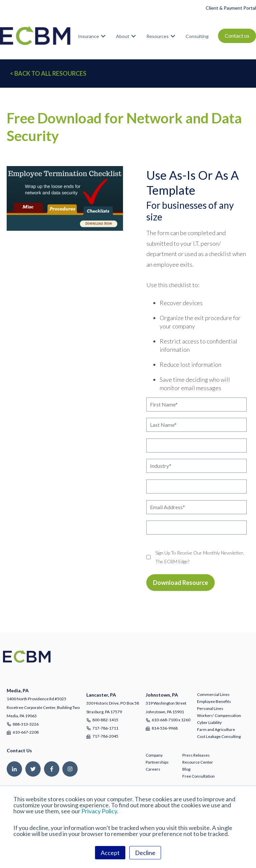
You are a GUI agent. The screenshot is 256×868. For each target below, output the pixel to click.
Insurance (88, 36)
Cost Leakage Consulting (219, 736)
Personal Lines (210, 708)
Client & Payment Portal (231, 8)
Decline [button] (145, 853)
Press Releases (196, 755)
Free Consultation (198, 776)
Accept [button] (110, 853)
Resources (157, 36)
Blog (186, 769)
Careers (153, 769)
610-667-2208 (26, 732)
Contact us (237, 36)
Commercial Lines (213, 694)
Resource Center (198, 762)
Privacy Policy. (100, 811)
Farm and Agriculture (216, 729)
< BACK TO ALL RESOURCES (48, 73)
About (123, 36)
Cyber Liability (209, 722)
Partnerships (157, 762)
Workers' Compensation (219, 715)
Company (154, 755)
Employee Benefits (214, 701)
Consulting (197, 36)
